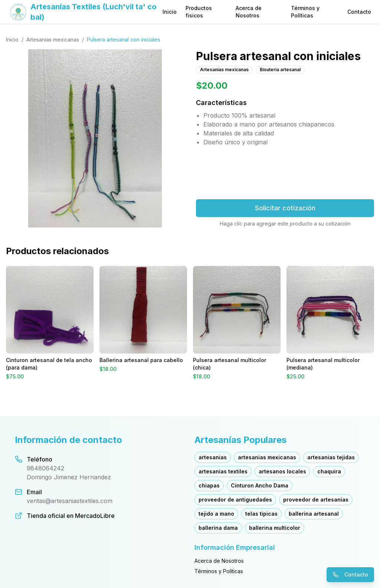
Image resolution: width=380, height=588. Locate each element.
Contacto (359, 12)
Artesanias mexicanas (53, 40)
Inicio (170, 12)
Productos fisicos (199, 12)
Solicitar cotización (285, 208)
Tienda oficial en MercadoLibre (71, 516)
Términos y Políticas (305, 12)
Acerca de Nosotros (249, 12)
